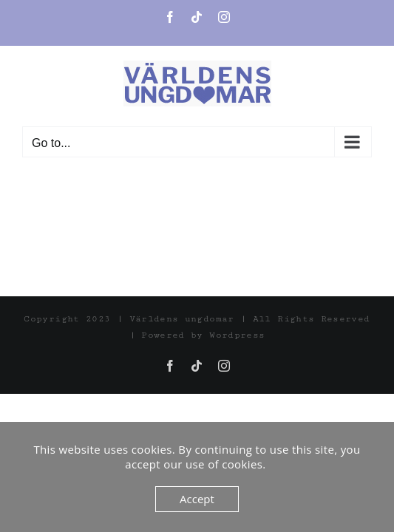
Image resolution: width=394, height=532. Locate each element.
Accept (197, 499)
